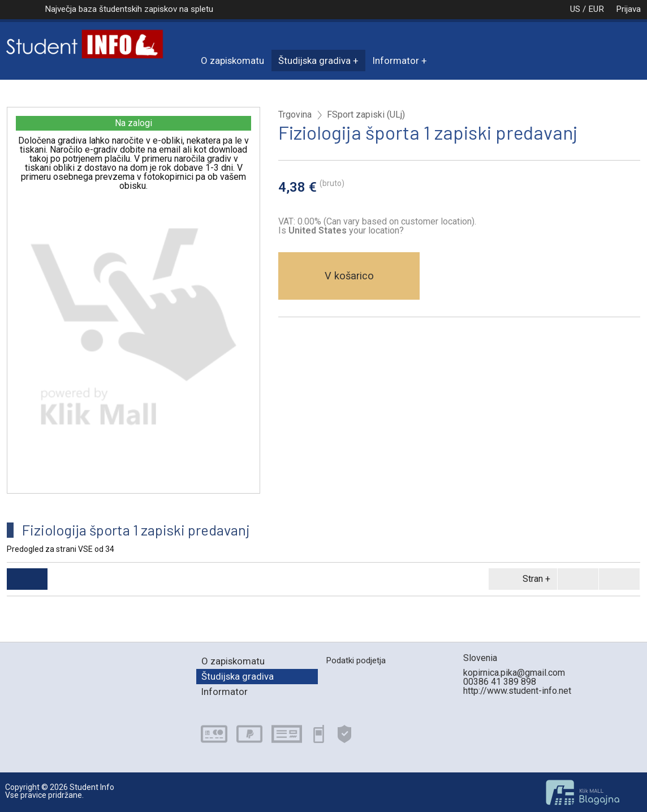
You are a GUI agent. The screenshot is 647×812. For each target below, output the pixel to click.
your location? (346, 230)
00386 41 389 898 (500, 682)
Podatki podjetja (356, 660)
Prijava (628, 9)
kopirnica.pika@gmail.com (514, 673)
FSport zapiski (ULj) (366, 115)
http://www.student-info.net (517, 691)
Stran (521, 579)
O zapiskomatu (232, 61)
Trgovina (295, 115)
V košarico (349, 276)
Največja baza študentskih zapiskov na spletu (129, 9)
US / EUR (575, 9)
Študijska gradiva (314, 61)
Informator (396, 61)
